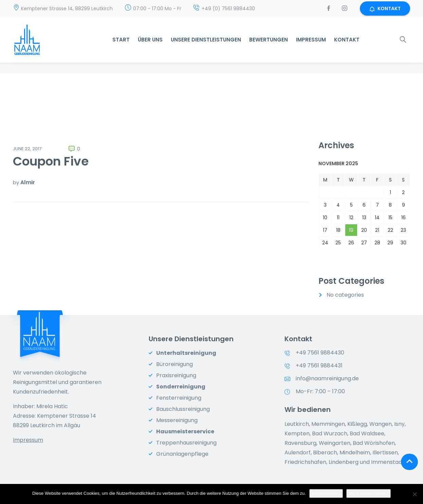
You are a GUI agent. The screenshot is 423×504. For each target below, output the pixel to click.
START (121, 40)
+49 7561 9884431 (319, 366)
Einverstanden (326, 493)
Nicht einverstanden (369, 493)
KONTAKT (385, 8)
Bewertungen (269, 40)
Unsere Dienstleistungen (206, 40)
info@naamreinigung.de (327, 378)
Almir (28, 182)
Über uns (150, 40)
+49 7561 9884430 (320, 353)
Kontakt (347, 40)
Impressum (311, 40)
